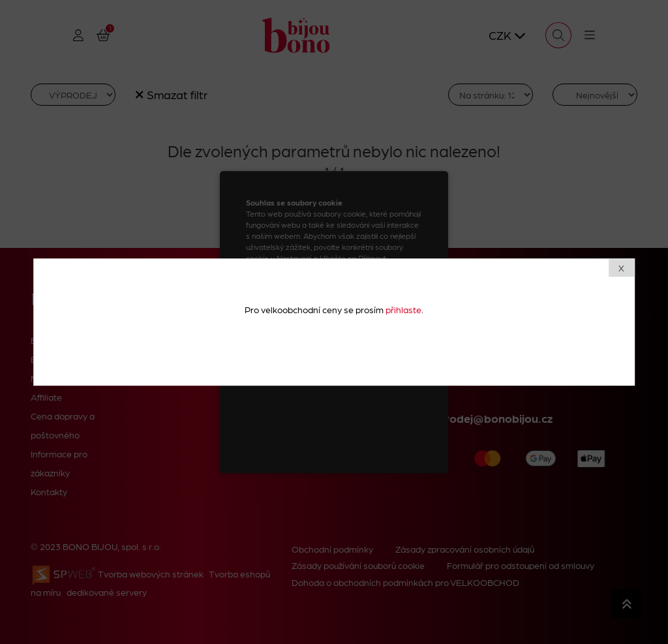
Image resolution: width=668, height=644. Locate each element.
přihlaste (403, 309)
